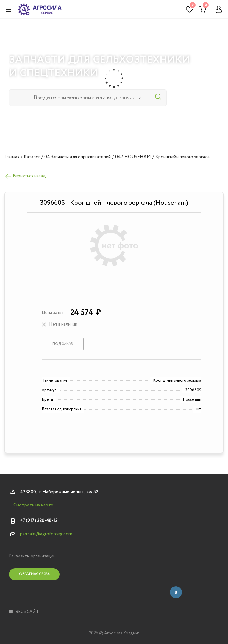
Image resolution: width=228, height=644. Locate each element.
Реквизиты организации (32, 556)
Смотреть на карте (33, 505)
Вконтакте (176, 592)
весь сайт (24, 612)
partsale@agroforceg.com (46, 534)
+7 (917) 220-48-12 (39, 521)
